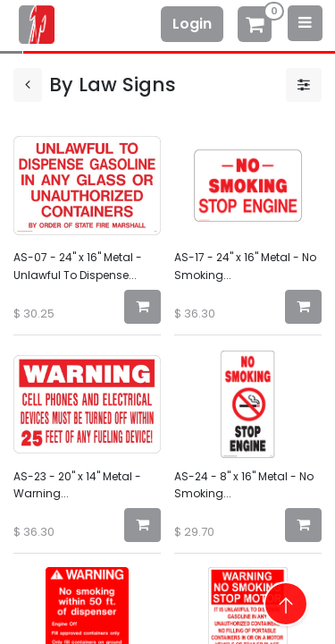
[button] (142, 307)
